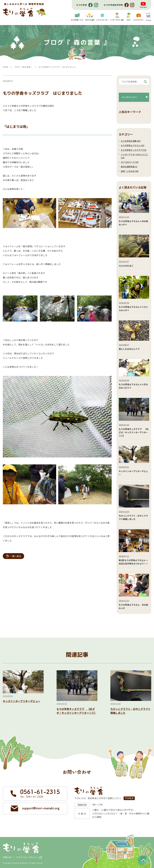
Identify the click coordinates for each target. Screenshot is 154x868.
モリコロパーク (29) (130, 162)
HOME (6, 67)
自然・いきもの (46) (130, 171)
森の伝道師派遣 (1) (129, 167)
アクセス (129, 798)
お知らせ (7, 857)
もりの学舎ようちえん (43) (133, 145)
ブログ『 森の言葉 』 (23, 67)
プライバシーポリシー (27, 857)
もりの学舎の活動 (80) (131, 141)
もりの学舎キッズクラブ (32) (134, 150)
